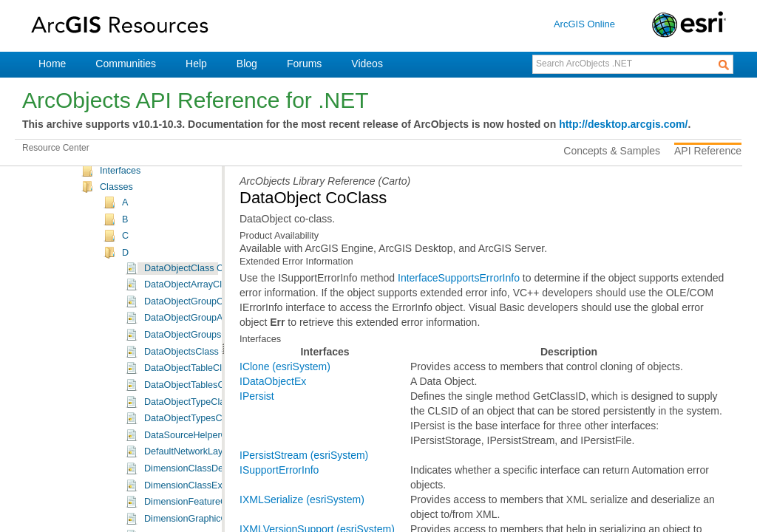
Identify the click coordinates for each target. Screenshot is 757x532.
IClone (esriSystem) (285, 366)
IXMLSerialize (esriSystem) (302, 499)
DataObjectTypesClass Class (204, 460)
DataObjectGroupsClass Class (207, 377)
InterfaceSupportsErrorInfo (459, 278)
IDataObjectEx (273, 381)
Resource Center (56, 148)
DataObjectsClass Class (194, 394)
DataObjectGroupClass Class (205, 344)
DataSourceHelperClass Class (207, 477)
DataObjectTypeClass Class (202, 444)
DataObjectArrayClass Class (203, 327)
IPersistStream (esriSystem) (304, 455)
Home (52, 64)
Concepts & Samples (612, 151)
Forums (304, 64)
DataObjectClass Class (192, 310)
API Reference (708, 151)
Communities (126, 64)
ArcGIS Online (584, 24)
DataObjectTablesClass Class (206, 427)
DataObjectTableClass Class (203, 410)
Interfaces (120, 213)
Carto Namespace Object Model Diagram (185, 196)
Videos (367, 64)
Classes (116, 229)
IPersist (257, 396)
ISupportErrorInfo (279, 470)
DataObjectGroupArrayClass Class (216, 360)
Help (196, 64)
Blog (247, 64)
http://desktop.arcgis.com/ (623, 124)
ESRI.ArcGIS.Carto (140, 180)
